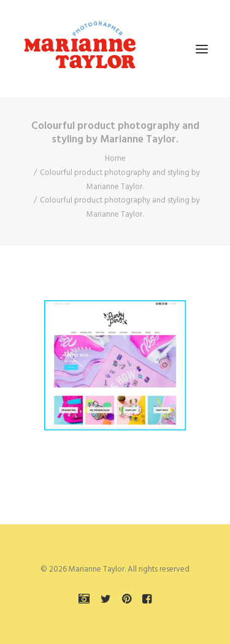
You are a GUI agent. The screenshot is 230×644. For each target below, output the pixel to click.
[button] (202, 49)
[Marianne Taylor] (80, 49)
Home (115, 159)
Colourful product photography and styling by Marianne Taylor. (120, 180)
